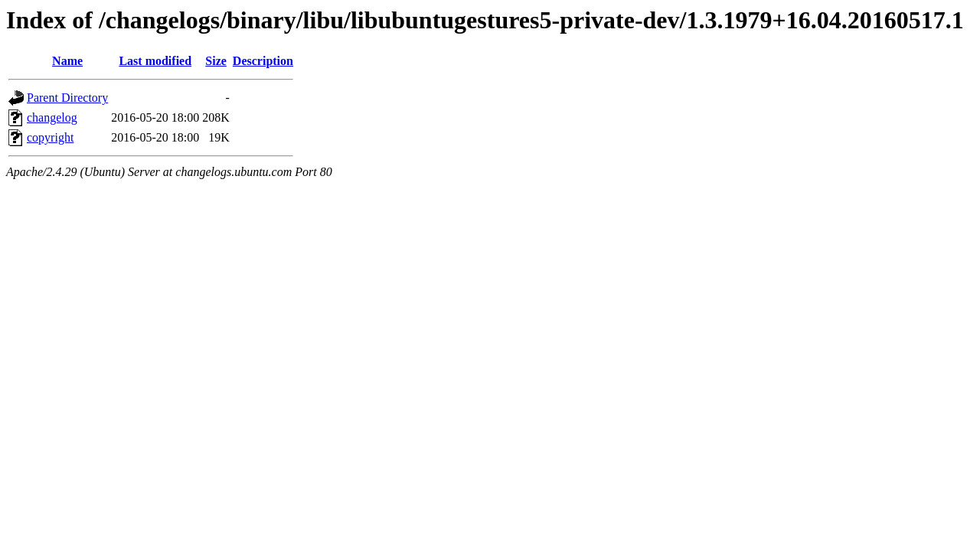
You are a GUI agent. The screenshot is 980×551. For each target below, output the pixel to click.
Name (67, 61)
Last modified (155, 61)
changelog (52, 117)
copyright (50, 137)
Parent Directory (67, 98)
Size (216, 61)
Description (263, 61)
